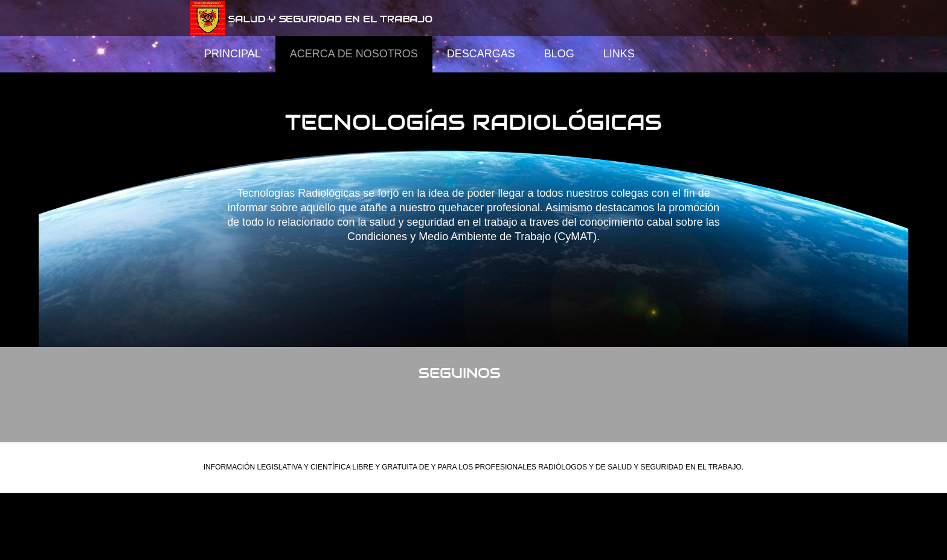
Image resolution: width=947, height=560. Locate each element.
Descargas (481, 54)
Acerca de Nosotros (354, 54)
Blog (559, 54)
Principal (233, 54)
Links (619, 54)
